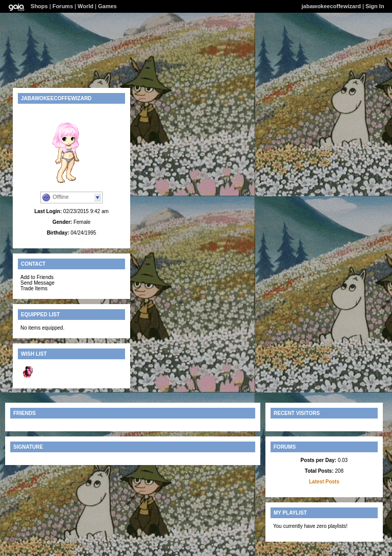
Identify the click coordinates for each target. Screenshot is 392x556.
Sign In (375, 6)
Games (107, 6)
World (85, 6)
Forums (63, 6)
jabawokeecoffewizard (331, 6)
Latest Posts (324, 482)
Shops (39, 6)
